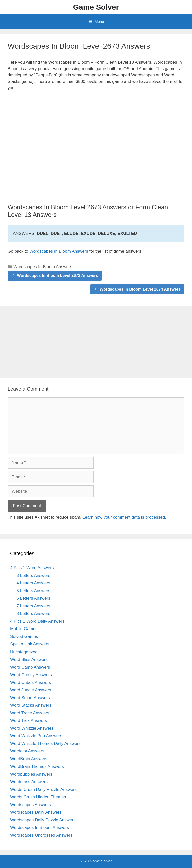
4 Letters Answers (33, 583)
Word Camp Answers (30, 667)
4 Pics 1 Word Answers (32, 568)
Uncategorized (24, 652)
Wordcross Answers (29, 782)
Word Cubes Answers (30, 682)
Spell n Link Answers (30, 644)
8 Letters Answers (33, 614)
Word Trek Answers (28, 721)
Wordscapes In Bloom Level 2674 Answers (140, 289)
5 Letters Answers (33, 591)
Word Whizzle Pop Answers (36, 736)
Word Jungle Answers (31, 690)
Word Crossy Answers (31, 675)
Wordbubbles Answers (31, 774)
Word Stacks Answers (31, 705)
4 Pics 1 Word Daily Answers (37, 621)
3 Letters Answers (33, 575)
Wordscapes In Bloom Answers (59, 251)
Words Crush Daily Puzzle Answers (43, 789)
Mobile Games (24, 629)
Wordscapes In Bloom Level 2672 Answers (58, 276)
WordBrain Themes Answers (37, 766)
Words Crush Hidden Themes (38, 797)
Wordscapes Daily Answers (36, 812)
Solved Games (24, 637)
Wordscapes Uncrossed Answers (41, 835)
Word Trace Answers (30, 713)
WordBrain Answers (29, 759)
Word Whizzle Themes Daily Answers (45, 744)
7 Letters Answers (33, 606)
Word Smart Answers (30, 698)
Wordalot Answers (27, 751)
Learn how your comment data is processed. (125, 517)
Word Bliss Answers (29, 659)
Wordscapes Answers (30, 805)
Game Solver (96, 7)
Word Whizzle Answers (32, 728)
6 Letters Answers (33, 598)
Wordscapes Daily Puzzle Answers (43, 820)
